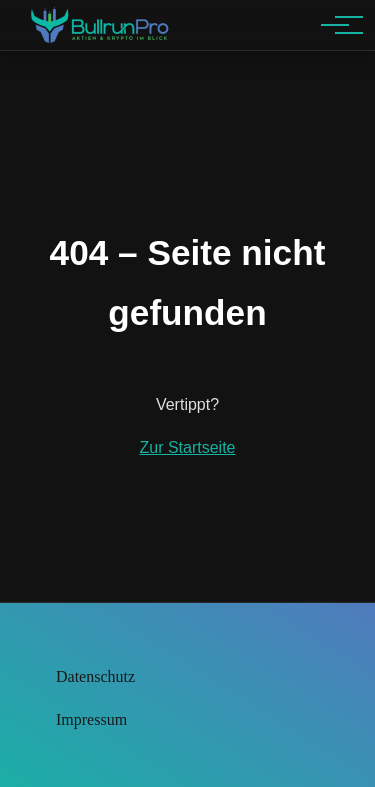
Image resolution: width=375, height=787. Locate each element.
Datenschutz (95, 676)
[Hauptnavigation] (335, 25)
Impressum (91, 719)
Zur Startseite (187, 447)
